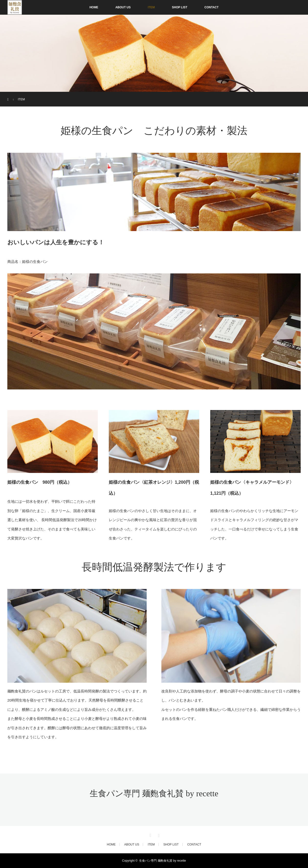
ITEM (151, 7)
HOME (94, 7)
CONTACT (211, 7)
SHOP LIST (180, 7)
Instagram (158, 834)
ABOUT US (123, 7)
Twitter (150, 834)
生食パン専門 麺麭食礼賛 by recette (154, 793)
